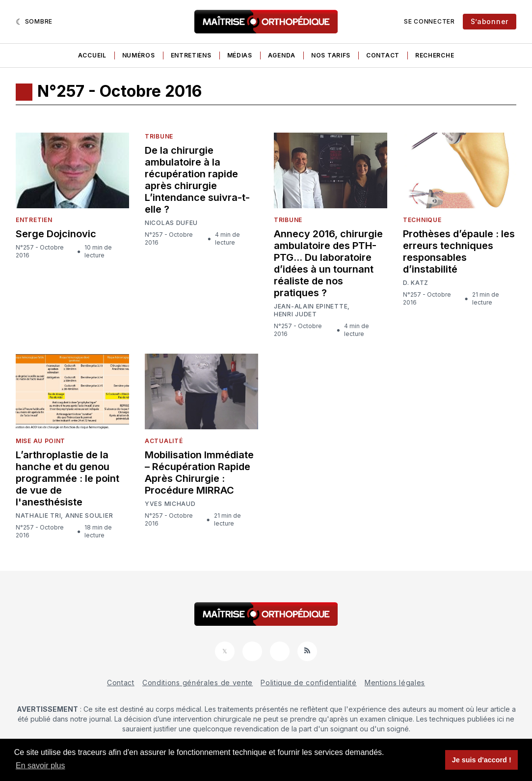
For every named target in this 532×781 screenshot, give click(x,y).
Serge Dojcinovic (56, 234)
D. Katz (416, 283)
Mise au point (40, 441)
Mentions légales (395, 683)
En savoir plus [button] (40, 766)
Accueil (92, 55)
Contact (383, 55)
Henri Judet (295, 314)
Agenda (282, 55)
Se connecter (429, 21)
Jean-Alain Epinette (311, 307)
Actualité (164, 441)
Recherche (435, 55)
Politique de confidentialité (309, 683)
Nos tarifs (331, 55)
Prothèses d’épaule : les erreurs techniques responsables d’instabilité (459, 251)
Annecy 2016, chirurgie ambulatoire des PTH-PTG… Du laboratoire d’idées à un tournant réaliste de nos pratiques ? (328, 263)
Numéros (139, 55)
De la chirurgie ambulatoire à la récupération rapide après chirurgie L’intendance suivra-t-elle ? (197, 180)
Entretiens (191, 55)
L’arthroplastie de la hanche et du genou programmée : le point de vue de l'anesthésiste (67, 478)
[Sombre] (34, 22)
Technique (422, 220)
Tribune (159, 136)
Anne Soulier (89, 516)
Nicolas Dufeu (171, 223)
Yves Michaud (170, 504)
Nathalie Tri (38, 516)
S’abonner (490, 21)
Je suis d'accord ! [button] (482, 760)
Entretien (34, 220)
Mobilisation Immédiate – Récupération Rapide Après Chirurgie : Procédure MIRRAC (199, 473)
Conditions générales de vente (198, 683)
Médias (240, 55)
